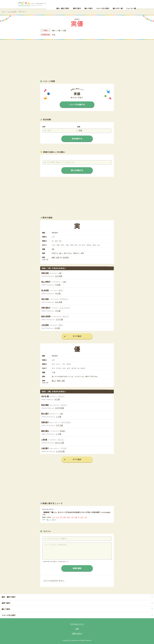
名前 (79, 127)
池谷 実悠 (45, 299)
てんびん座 (60, 451)
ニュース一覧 (131, 4)
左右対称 (66, 257)
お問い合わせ (77, 633)
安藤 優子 (45, 422)
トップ (3, 12)
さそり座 (59, 319)
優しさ (54, 381)
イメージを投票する (77, 104)
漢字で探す (77, 4)
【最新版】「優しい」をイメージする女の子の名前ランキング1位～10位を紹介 (71, 512)
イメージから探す (103, 4)
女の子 (54, 520)
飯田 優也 (45, 431)
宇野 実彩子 (46, 308)
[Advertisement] (77, 58)
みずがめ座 (60, 408)
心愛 (57, 517)
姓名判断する (77, 139)
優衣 (65, 517)
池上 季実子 (46, 282)
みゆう (77, 19)
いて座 (59, 417)
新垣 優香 (45, 405)
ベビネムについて (77, 624)
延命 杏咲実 (46, 316)
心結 (86, 517)
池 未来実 (45, 290)
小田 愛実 (45, 325)
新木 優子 (45, 414)
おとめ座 (59, 276)
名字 (44, 127)
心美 (72, 517)
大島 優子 (45, 448)
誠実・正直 (56, 257)
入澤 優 (44, 440)
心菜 (54, 517)
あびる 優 (45, 396)
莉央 (61, 517)
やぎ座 (58, 285)
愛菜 (82, 517)
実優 (76, 517)
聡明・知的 (61, 381)
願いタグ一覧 (118, 4)
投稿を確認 (77, 568)
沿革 (77, 629)
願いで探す (89, 4)
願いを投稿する (77, 170)
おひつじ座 (60, 443)
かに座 (58, 293)
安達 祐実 (45, 273)
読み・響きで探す (63, 4)
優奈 (68, 517)
